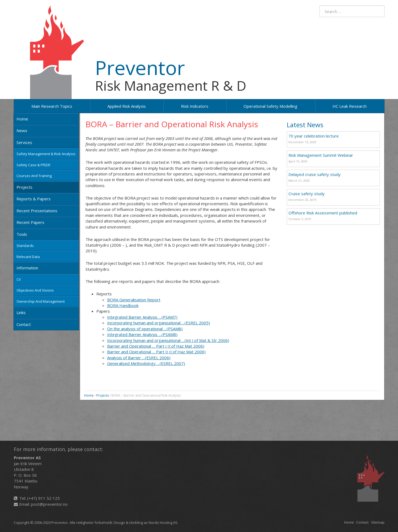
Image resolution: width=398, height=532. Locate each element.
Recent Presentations (37, 211)
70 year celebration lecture (314, 136)
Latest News (305, 125)
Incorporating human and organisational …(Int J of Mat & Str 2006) (168, 340)
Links (21, 312)
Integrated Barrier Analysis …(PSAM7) (142, 317)
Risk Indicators (195, 106)
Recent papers (30, 222)
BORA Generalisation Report (134, 300)
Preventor (140, 67)
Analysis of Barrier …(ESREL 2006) (139, 358)
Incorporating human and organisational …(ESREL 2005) (159, 323)
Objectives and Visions (35, 290)
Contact (24, 324)
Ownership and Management (41, 301)
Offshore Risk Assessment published (323, 213)
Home (22, 119)
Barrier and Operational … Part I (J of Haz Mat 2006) (156, 346)
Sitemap (378, 522)
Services (24, 142)
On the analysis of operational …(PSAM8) (145, 329)
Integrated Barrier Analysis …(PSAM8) (142, 334)
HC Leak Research (350, 106)
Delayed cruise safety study (315, 174)
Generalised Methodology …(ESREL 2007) (146, 363)
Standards (25, 246)
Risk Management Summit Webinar (321, 155)
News (22, 130)
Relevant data (28, 257)
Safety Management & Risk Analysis (46, 154)
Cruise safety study (307, 194)
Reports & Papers (34, 199)
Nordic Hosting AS (163, 523)
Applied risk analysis (127, 106)
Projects (24, 187)
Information (27, 268)
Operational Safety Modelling (270, 106)
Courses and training (34, 176)
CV (19, 279)
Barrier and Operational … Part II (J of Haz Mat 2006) (156, 352)
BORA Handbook (123, 305)
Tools (22, 234)
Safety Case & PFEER (33, 165)
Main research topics (52, 106)
